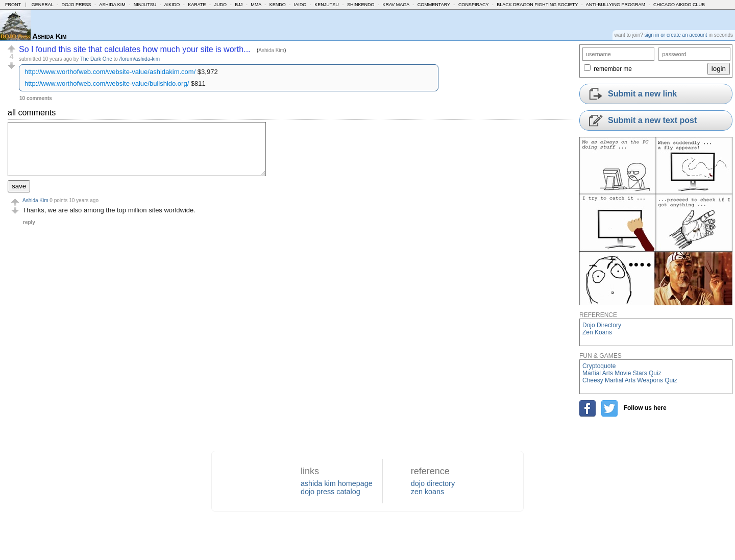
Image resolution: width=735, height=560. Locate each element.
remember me (613, 69)
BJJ (239, 5)
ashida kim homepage (337, 483)
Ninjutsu (145, 5)
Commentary (434, 5)
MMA (256, 5)
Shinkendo (361, 5)
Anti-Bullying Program (616, 5)
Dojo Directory (602, 325)
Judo (221, 5)
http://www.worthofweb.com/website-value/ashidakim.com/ (110, 72)
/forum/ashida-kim (140, 59)
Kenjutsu (327, 5)
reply (29, 222)
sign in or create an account (676, 35)
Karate (197, 5)
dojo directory (433, 483)
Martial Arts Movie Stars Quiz (622, 373)
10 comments (36, 98)
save (19, 186)
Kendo (278, 5)
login (719, 69)
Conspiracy (473, 5)
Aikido (172, 5)
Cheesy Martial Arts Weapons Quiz (630, 380)
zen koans (428, 492)
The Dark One (96, 59)
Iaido (300, 5)
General (43, 5)
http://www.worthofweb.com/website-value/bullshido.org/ (107, 83)
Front (13, 5)
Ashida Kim (112, 5)
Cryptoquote (599, 366)
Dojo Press (77, 5)
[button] (11, 49)
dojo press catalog (330, 492)
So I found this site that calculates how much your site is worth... (135, 49)
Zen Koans (597, 332)
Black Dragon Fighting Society (537, 5)
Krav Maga (396, 5)
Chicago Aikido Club (679, 5)
